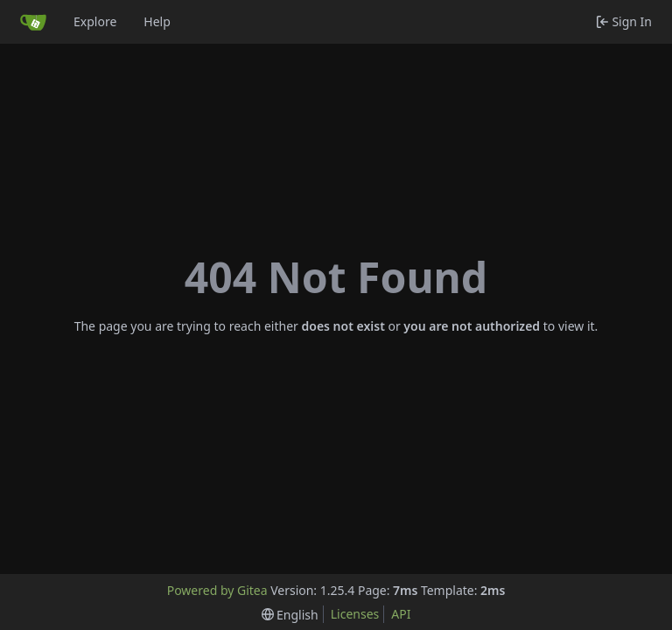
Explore (95, 21)
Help (157, 21)
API (401, 614)
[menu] (290, 615)
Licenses (355, 614)
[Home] (33, 22)
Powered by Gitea (217, 590)
